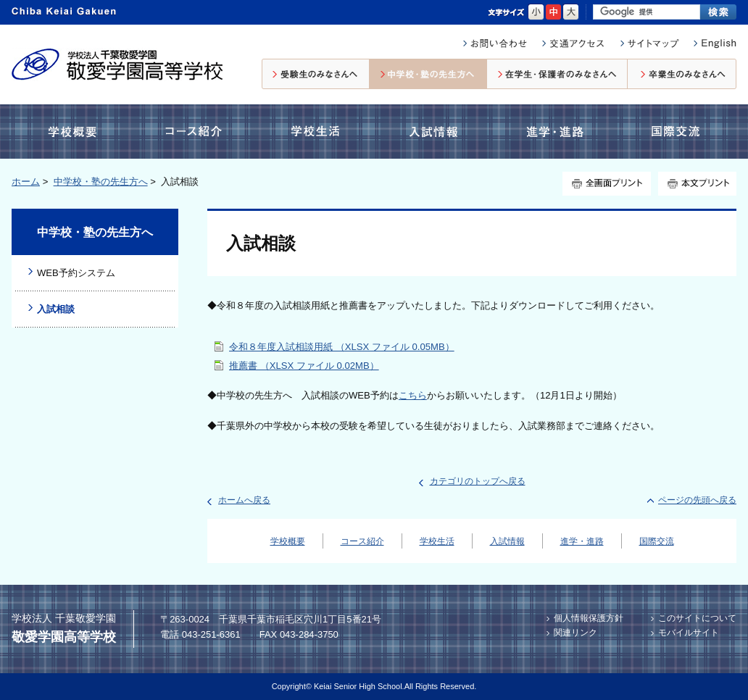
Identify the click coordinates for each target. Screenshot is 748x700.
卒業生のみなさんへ (682, 74)
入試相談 (56, 309)
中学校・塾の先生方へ (428, 74)
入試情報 (436, 132)
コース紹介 (196, 132)
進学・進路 (555, 132)
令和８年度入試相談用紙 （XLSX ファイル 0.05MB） (342, 347)
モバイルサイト (689, 633)
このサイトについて (697, 618)
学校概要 (76, 132)
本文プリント (697, 184)
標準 (553, 12)
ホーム (26, 182)
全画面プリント (607, 184)
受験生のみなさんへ (316, 74)
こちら (413, 395)
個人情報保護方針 (589, 618)
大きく (571, 12)
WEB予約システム (76, 273)
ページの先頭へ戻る (697, 500)
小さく (536, 12)
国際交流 (674, 132)
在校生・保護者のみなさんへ (557, 74)
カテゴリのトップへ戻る (478, 481)
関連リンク (575, 633)
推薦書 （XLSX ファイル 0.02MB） (304, 366)
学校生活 (313, 132)
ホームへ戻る (244, 500)
